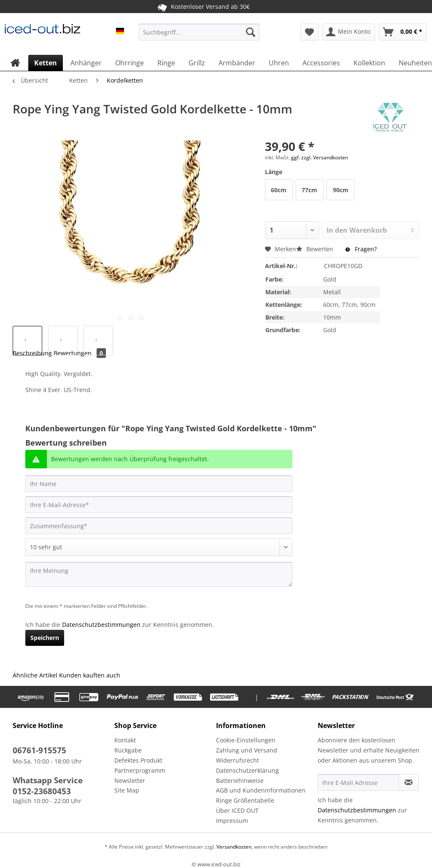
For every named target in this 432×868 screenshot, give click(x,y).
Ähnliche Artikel (35, 675)
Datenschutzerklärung (247, 770)
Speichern (45, 638)
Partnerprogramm (140, 770)
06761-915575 (39, 750)
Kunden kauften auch (90, 675)
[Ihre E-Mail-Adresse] (159, 505)
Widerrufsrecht (238, 760)
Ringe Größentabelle (245, 800)
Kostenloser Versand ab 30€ (203, 7)
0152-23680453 (42, 791)
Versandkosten (233, 847)
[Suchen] (251, 32)
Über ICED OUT (237, 810)
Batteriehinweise (240, 781)
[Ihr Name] (159, 484)
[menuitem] (199, 36)
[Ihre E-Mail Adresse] (358, 782)
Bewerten (316, 249)
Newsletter (130, 781)
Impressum (232, 821)
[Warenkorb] (403, 32)
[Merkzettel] (309, 32)
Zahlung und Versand (247, 750)
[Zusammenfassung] (159, 526)
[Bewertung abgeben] (159, 547)
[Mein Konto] (349, 32)
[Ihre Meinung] (159, 574)
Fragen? (361, 249)
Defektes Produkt (138, 760)
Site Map (127, 790)
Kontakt (125, 740)
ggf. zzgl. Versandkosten (320, 157)
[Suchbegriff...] (199, 32)
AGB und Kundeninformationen (261, 790)
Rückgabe (128, 750)
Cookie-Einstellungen (246, 740)
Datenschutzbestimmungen (101, 625)
